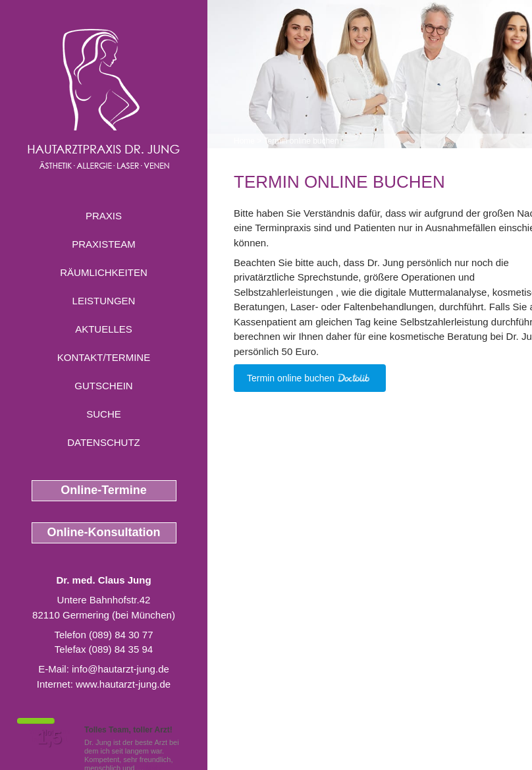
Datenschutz (104, 442)
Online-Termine (104, 490)
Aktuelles (104, 329)
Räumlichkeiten (104, 272)
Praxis (104, 216)
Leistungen (104, 301)
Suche (104, 414)
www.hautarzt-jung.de (123, 684)
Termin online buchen (301, 141)
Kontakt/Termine (104, 357)
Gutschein (103, 386)
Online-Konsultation (104, 532)
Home (244, 141)
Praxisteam (104, 244)
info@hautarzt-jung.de (120, 669)
